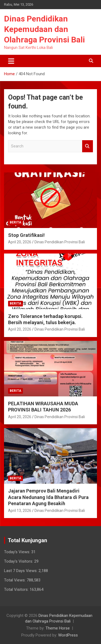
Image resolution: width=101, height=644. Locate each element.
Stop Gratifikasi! (26, 235)
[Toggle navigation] (11, 61)
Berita (15, 222)
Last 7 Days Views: (21, 571)
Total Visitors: (17, 589)
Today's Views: (18, 552)
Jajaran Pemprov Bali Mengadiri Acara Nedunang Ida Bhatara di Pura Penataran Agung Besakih (48, 497)
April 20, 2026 (20, 242)
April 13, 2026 (20, 511)
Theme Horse (58, 628)
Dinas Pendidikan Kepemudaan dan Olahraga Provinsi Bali (44, 29)
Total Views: (15, 580)
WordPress (68, 635)
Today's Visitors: (19, 561)
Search (88, 146)
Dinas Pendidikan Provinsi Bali (60, 242)
